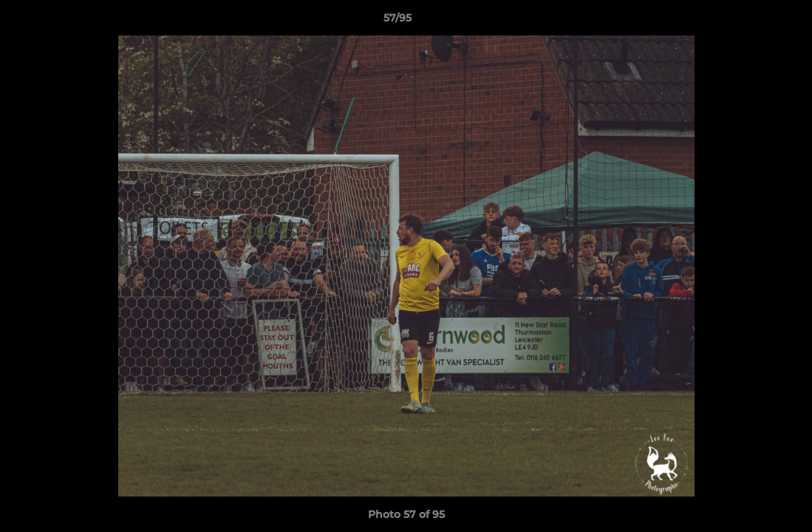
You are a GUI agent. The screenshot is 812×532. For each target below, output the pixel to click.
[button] (750, 21)
